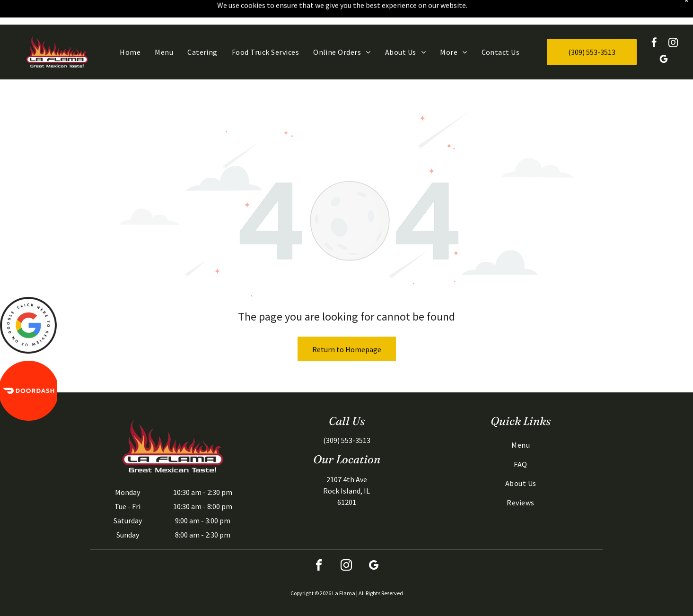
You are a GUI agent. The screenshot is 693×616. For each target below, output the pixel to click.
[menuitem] (130, 27)
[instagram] (673, 19)
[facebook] (654, 19)
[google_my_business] (664, 36)
